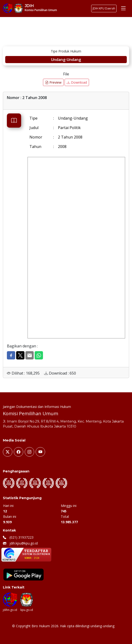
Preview (53, 82)
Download (77, 82)
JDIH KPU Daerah (104, 8)
